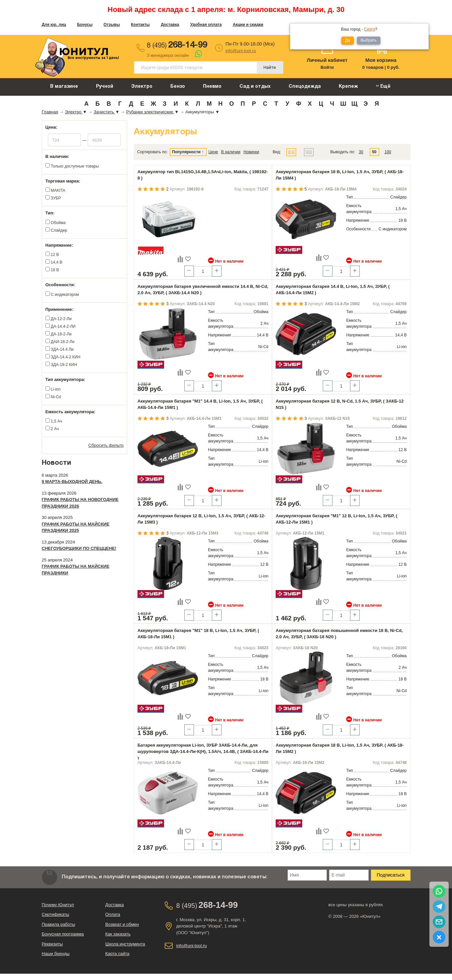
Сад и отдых (255, 87)
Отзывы (112, 25)
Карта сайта (117, 954)
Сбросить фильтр (106, 445)
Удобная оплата (206, 25)
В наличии (231, 152)
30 (361, 152)
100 (388, 152)
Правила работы (59, 924)
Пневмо (212, 87)
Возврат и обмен (122, 924)
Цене (213, 152)
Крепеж (348, 87)
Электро (142, 87)
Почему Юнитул (58, 905)
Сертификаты (56, 914)
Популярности (186, 152)
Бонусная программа (63, 934)
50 (374, 152)
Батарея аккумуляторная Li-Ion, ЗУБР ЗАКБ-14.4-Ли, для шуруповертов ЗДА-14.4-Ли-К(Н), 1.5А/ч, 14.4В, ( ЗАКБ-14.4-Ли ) (203, 752)
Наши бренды (56, 954)
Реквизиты (52, 944)
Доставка (170, 25)
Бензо (178, 87)
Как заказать (118, 934)
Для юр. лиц (54, 25)
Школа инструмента (125, 944)
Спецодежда (305, 87)
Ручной (105, 87)
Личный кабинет (327, 60)
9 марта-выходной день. (72, 482)
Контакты (140, 25)
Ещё (383, 86)
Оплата (113, 914)
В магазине (64, 87)
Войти (327, 67)
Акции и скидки (248, 25)
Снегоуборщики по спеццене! (79, 548)
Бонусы (85, 25)
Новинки (251, 152)
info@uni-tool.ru (241, 51)
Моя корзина (381, 60)
